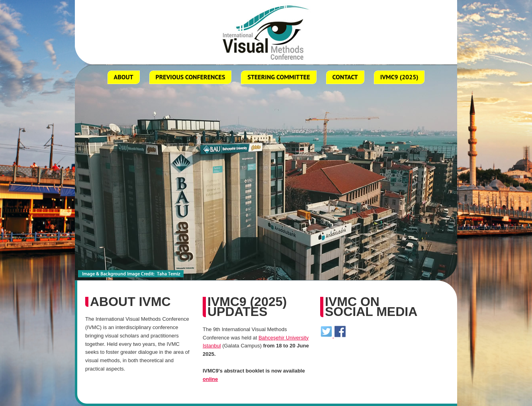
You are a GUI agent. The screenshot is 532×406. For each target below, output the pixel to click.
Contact (345, 77)
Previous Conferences (191, 77)
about (124, 77)
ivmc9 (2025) (399, 77)
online (210, 379)
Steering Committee (279, 77)
